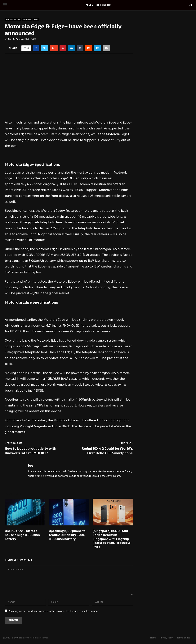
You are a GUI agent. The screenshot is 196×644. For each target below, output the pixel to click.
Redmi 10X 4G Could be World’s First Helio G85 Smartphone (107, 451)
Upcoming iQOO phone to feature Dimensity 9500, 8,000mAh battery (67, 535)
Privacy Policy (167, 638)
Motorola (27, 19)
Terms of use (184, 638)
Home (153, 638)
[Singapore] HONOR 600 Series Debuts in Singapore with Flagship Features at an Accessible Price (112, 539)
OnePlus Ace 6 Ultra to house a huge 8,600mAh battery (22, 535)
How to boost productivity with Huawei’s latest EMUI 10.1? (31, 451)
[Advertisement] (69, 89)
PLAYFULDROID (98, 5)
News (36, 19)
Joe (10, 39)
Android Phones (13, 19)
